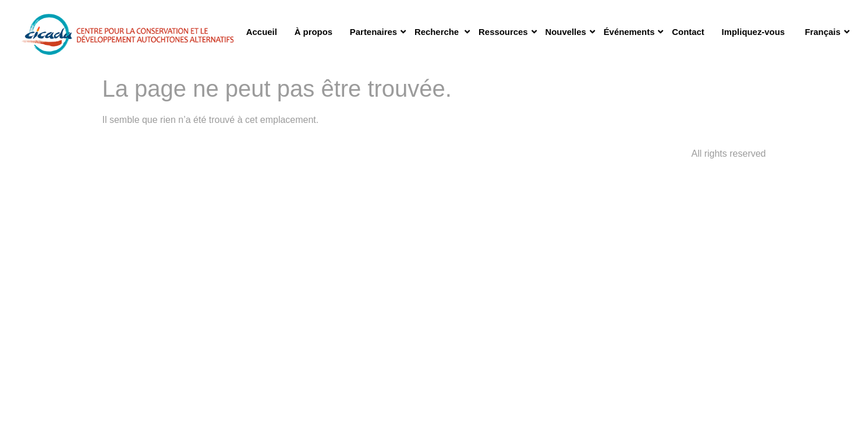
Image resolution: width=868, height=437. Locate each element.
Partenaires (378, 32)
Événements (634, 32)
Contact (688, 32)
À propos (313, 32)
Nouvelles (570, 32)
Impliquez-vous (754, 32)
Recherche (442, 32)
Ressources (507, 32)
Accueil (262, 32)
